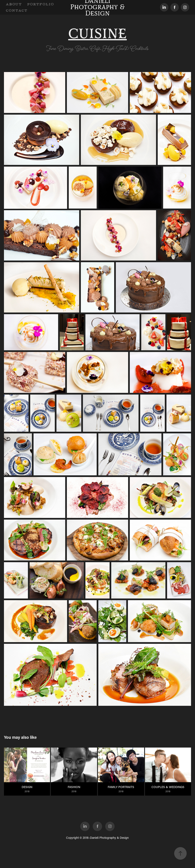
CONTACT (17, 10)
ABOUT (14, 4)
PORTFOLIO (41, 4)
